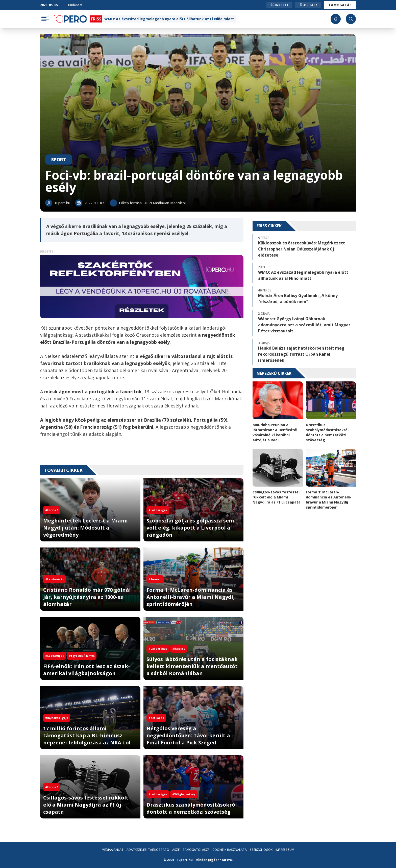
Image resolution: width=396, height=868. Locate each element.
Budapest (74, 5)
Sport (59, 159)
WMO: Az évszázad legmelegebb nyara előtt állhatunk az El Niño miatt (169, 19)
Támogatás (340, 5)
